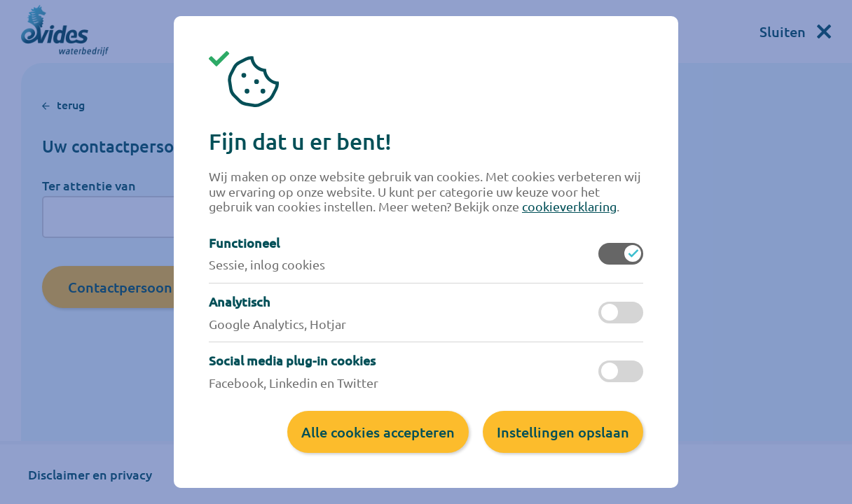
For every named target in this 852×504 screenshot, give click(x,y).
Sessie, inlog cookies (267, 264)
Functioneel (244, 243)
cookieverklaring (569, 206)
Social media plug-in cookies (292, 360)
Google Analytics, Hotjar (277, 324)
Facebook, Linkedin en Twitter (294, 383)
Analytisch (239, 302)
